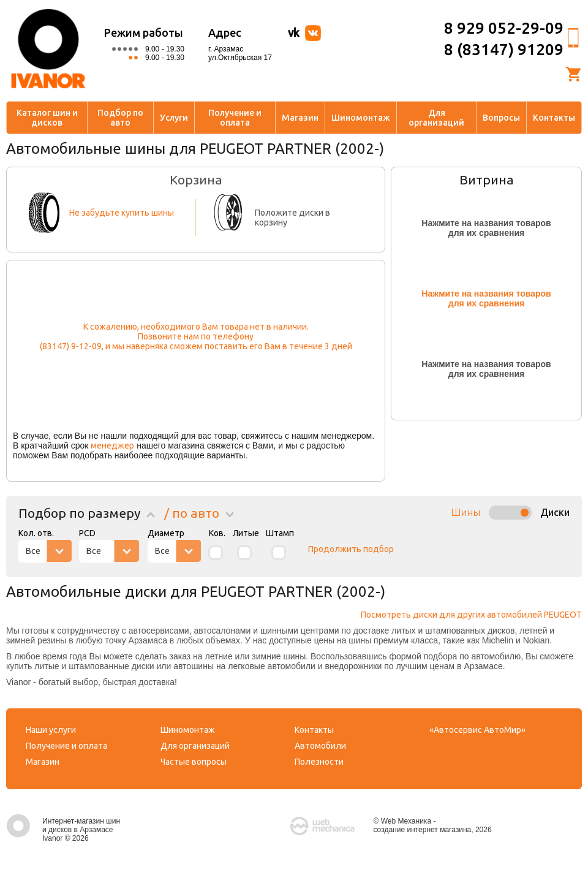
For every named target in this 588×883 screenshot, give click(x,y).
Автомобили (320, 746)
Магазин (300, 118)
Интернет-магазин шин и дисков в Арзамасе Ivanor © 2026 (63, 830)
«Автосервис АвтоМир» (477, 730)
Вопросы (501, 118)
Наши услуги (51, 730)
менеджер (112, 445)
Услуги (174, 118)
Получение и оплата (235, 118)
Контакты (554, 118)
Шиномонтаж (361, 118)
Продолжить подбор (351, 549)
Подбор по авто (120, 118)
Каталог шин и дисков (47, 118)
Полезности (319, 762)
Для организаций (436, 118)
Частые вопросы (194, 762)
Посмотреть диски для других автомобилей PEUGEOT (471, 615)
